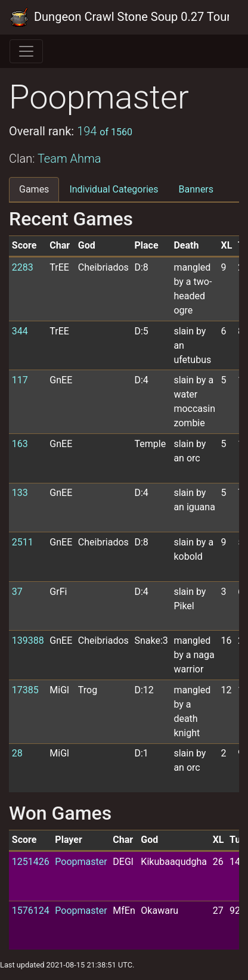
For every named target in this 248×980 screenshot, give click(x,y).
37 (17, 592)
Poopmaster (81, 862)
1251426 (31, 862)
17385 (25, 690)
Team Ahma (69, 159)
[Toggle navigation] (26, 51)
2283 (23, 267)
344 (20, 331)
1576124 (31, 911)
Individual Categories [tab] (114, 189)
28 (17, 753)
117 (20, 380)
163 (20, 444)
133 (20, 493)
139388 (28, 641)
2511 (23, 542)
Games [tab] (34, 189)
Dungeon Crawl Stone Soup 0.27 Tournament (119, 17)
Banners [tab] (196, 189)
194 (105, 131)
